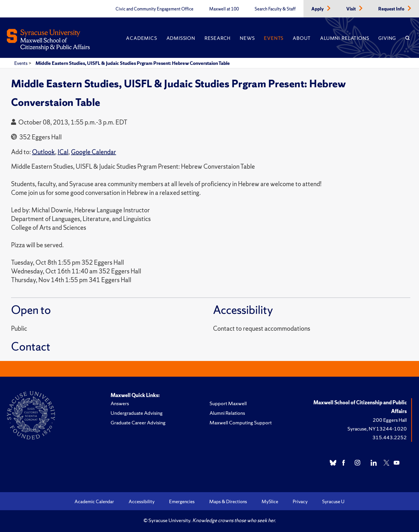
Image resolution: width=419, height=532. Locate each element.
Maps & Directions (228, 501)
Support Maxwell (228, 403)
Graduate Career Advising (138, 422)
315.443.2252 (390, 437)
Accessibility (142, 501)
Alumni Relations (345, 38)
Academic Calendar (94, 501)
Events (274, 38)
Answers (120, 403)
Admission (181, 38)
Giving (387, 38)
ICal (63, 152)
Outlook (44, 152)
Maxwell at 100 (224, 9)
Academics (141, 38)
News (247, 38)
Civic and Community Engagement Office (155, 9)
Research (218, 38)
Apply (318, 9)
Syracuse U (333, 501)
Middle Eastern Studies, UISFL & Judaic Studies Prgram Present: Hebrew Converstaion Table (133, 63)
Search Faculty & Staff (275, 9)
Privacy (300, 501)
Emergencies (182, 501)
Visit (351, 9)
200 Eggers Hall (390, 420)
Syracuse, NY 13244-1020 (377, 429)
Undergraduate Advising (137, 413)
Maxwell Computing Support (241, 422)
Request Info (392, 9)
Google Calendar (94, 152)
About (302, 38)
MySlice (270, 501)
